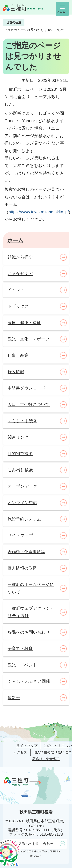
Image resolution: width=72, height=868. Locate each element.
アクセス (20, 752)
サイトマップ (27, 746)
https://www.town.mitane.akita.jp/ (39, 212)
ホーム (15, 240)
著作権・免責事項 (46, 759)
